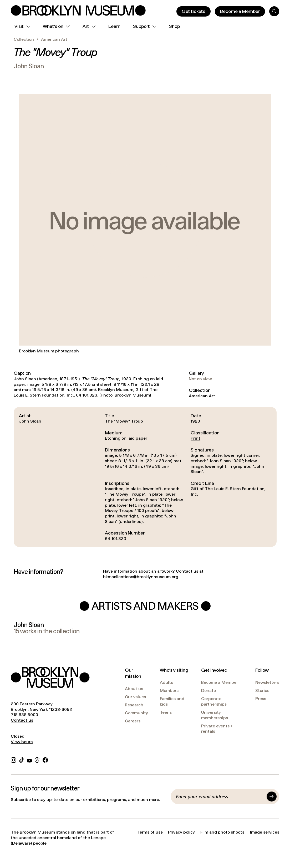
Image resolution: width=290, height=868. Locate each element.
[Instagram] (13, 760)
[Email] (220, 797)
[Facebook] (45, 760)
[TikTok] (22, 760)
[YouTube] (29, 760)
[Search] (274, 11)
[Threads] (37, 760)
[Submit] (272, 797)
